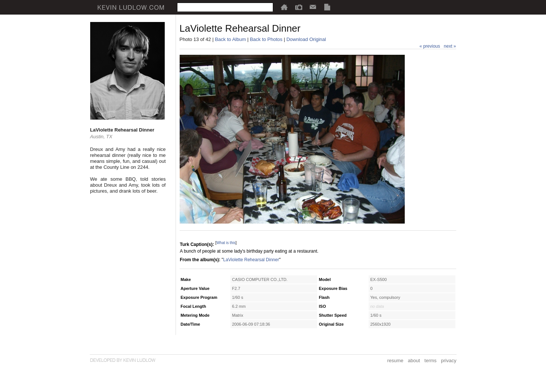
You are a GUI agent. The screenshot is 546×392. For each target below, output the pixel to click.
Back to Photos (266, 39)
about (414, 361)
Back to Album (231, 39)
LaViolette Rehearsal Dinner (251, 260)
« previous (430, 46)
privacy (449, 361)
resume (395, 361)
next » (450, 46)
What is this (226, 243)
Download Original (306, 39)
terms (431, 361)
